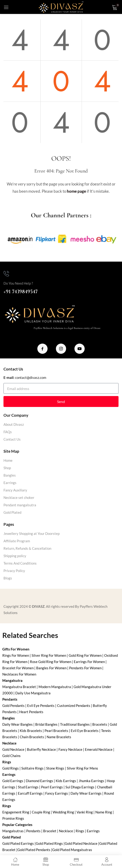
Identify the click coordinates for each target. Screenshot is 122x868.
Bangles (10, 475)
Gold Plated (12, 512)
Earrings (10, 483)
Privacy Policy (14, 571)
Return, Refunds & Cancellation (27, 548)
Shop (7, 468)
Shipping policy (15, 556)
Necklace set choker (19, 497)
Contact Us (12, 439)
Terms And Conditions (20, 563)
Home (8, 460)
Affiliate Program (17, 541)
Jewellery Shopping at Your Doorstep (32, 533)
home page (76, 191)
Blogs (8, 578)
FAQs (8, 432)
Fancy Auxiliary (15, 490)
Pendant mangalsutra (20, 505)
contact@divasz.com (31, 377)
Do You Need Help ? (18, 283)
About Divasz (14, 424)
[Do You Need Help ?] (6, 274)
